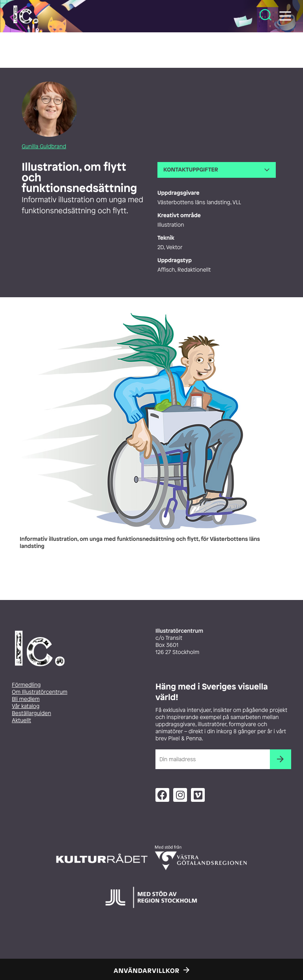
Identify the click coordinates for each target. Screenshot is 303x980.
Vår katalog (26, 706)
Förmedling (26, 685)
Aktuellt (22, 720)
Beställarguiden (31, 713)
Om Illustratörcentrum (40, 692)
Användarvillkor (147, 971)
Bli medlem (26, 699)
